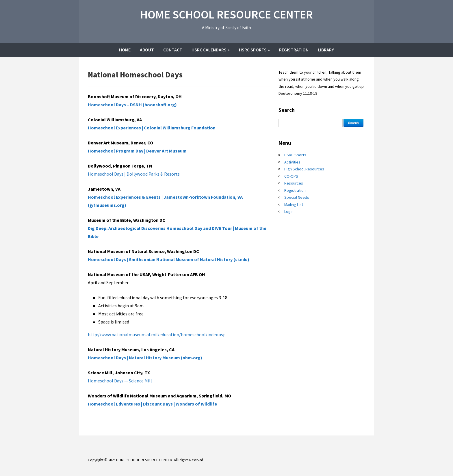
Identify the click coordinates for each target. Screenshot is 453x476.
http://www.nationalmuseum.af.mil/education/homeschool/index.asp (157, 334)
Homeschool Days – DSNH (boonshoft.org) (132, 105)
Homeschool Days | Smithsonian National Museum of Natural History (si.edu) (169, 259)
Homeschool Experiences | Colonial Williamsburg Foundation (152, 128)
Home (125, 50)
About (147, 50)
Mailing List (294, 204)
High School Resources (304, 169)
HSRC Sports (254, 50)
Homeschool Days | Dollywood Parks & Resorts (134, 174)
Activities (292, 162)
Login (289, 211)
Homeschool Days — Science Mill (120, 381)
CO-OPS (291, 176)
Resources (294, 183)
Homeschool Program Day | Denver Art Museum (137, 151)
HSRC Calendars (211, 50)
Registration (294, 50)
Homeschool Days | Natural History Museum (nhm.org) (145, 358)
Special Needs (297, 197)
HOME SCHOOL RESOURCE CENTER (226, 14)
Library (326, 50)
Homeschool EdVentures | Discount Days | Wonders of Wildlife (152, 404)
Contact (173, 50)
